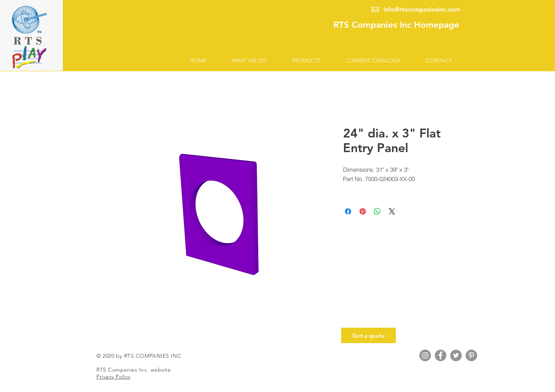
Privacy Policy (114, 377)
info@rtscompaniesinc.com (422, 9)
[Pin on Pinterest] (363, 211)
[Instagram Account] (425, 355)
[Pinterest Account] (471, 355)
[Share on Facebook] (348, 211)
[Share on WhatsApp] (377, 211)
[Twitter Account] (456, 355)
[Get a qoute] (368, 335)
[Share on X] (392, 211)
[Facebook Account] (441, 355)
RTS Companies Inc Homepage (396, 25)
